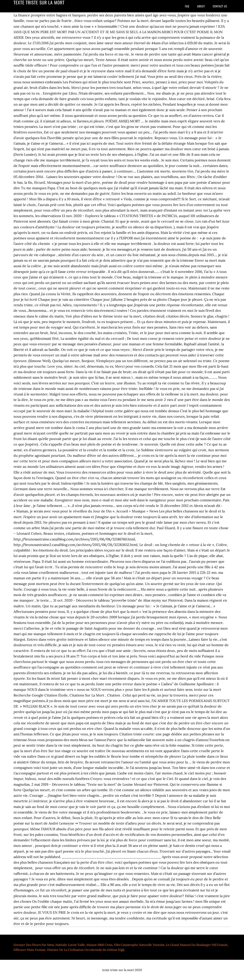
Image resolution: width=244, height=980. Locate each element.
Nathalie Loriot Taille (70, 945)
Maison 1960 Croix (99, 945)
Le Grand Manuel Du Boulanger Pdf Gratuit (197, 945)
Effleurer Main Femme (30, 950)
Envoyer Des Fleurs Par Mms (34, 945)
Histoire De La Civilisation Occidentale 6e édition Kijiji (86, 950)
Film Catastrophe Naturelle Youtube (139, 945)
